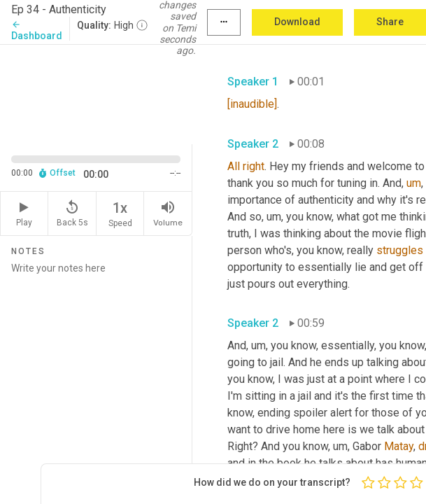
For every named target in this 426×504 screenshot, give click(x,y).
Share (390, 22)
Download (297, 22)
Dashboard (37, 30)
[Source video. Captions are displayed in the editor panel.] (96, 93)
